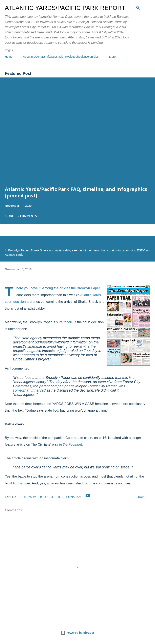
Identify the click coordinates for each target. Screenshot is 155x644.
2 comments (27, 216)
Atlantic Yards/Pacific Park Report (65, 8)
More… (114, 57)
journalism (73, 497)
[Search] (138, 7)
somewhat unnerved (29, 390)
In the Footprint (71, 444)
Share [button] (9, 216)
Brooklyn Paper (29, 497)
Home (9, 57)
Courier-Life (53, 497)
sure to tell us (66, 322)
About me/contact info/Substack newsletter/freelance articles (61, 57)
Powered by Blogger (77, 633)
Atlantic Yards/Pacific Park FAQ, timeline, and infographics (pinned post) (76, 192)
